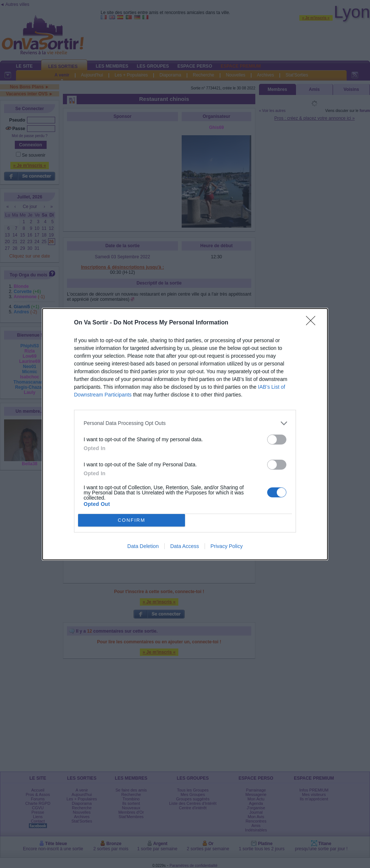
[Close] (313, 323)
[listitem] (185, 423)
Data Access (185, 546)
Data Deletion (143, 546)
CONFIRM (132, 520)
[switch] (277, 440)
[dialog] (185, 434)
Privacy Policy (227, 546)
